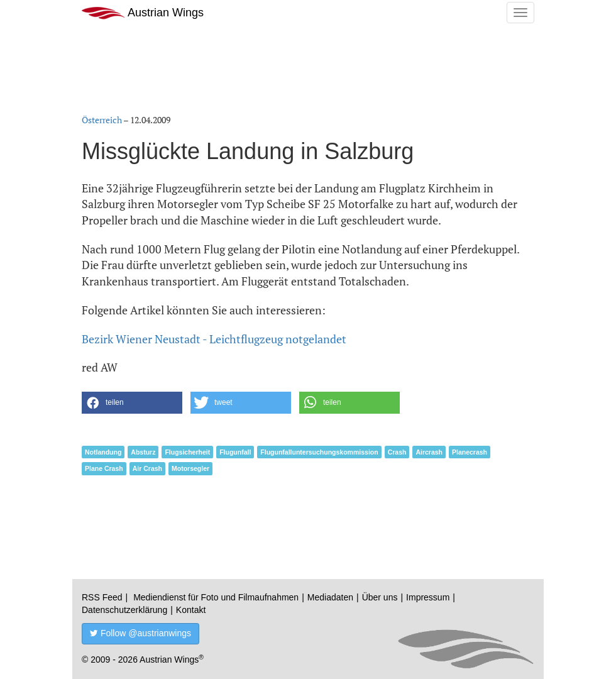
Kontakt (191, 610)
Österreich (102, 120)
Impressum (428, 597)
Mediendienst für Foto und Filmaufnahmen (216, 597)
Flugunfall (235, 452)
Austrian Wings (143, 13)
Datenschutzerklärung (124, 610)
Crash (397, 452)
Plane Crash (104, 468)
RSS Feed (102, 597)
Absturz (143, 452)
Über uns (380, 597)
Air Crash (147, 468)
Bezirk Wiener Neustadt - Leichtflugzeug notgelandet (214, 339)
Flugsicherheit (187, 452)
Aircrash (429, 452)
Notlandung (103, 452)
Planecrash (470, 452)
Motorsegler (190, 468)
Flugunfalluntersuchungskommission (319, 452)
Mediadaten (330, 597)
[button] (132, 403)
